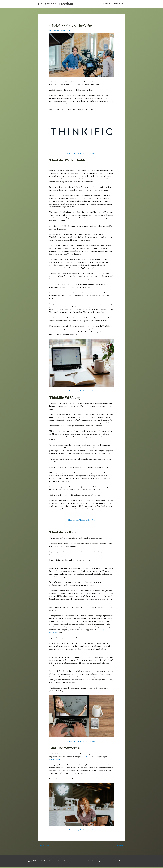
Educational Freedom (57, 4)
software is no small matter (59, 760)
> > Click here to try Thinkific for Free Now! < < (81, 154)
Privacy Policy (118, 4)
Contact (107, 4)
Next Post (120, 847)
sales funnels (88, 628)
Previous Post (44, 847)
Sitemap (60, 862)
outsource (89, 757)
